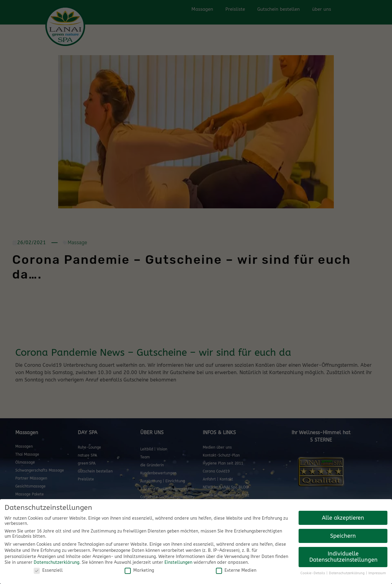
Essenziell (48, 570)
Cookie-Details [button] (313, 573)
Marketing (139, 570)
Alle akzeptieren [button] (343, 518)
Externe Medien (236, 570)
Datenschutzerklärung (57, 562)
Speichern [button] (343, 536)
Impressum (377, 573)
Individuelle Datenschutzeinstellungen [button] (343, 557)
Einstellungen (178, 562)
